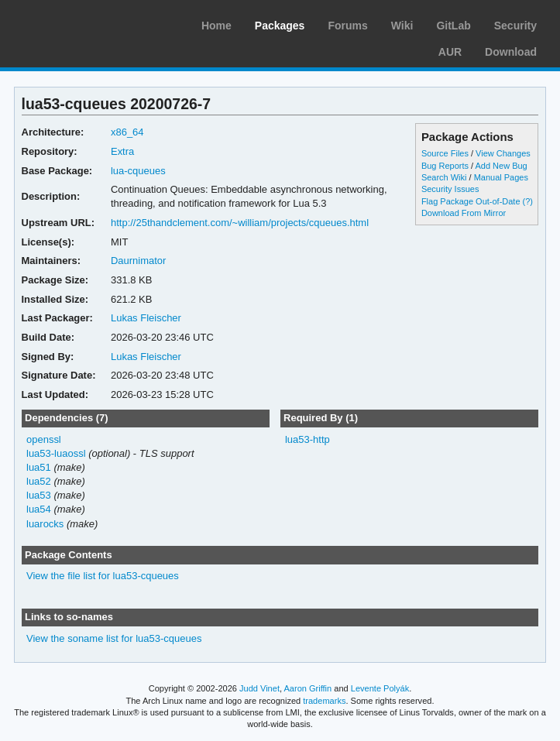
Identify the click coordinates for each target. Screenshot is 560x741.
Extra (122, 151)
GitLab (453, 26)
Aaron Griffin (307, 688)
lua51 (39, 467)
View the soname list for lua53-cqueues (114, 638)
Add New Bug (502, 166)
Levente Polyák (380, 688)
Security (515, 26)
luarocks (45, 524)
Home (216, 26)
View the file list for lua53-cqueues (103, 576)
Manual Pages (501, 177)
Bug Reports (445, 166)
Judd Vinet (259, 688)
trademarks (324, 701)
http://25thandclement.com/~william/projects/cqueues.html (240, 223)
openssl (44, 439)
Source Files (445, 153)
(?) (528, 201)
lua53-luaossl (56, 453)
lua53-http (307, 439)
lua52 (39, 481)
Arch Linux (85, 23)
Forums (347, 26)
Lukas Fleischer (146, 318)
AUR (450, 52)
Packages (280, 26)
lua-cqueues (138, 171)
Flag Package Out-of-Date (471, 201)
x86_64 (127, 132)
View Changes (503, 153)
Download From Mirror (464, 213)
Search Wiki (444, 177)
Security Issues (450, 189)
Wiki (402, 26)
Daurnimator (138, 261)
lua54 (39, 509)
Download (511, 52)
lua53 (39, 495)
